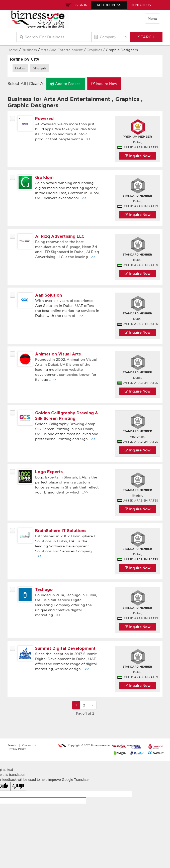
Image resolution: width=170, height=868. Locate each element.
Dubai (20, 68)
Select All (17, 83)
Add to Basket (66, 84)
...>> (87, 139)
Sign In (81, 5)
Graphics (95, 50)
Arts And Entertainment (62, 50)
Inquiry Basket (68, 5)
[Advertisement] (85, 730)
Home (13, 50)
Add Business (109, 5)
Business (29, 50)
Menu (152, 19)
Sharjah (39, 68)
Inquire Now (104, 84)
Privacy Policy (17, 749)
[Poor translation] (18, 786)
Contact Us (141, 5)
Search (12, 745)
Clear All (37, 83)
